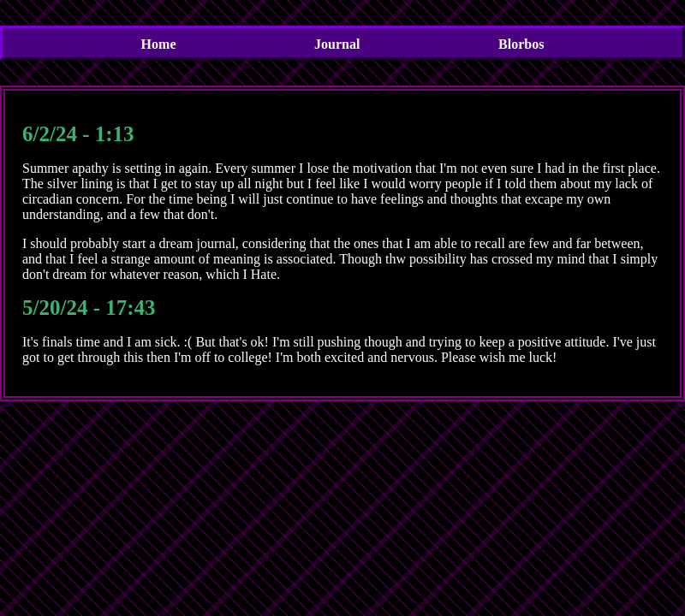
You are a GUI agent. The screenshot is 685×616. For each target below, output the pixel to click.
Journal (337, 44)
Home (159, 44)
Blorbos (521, 44)
